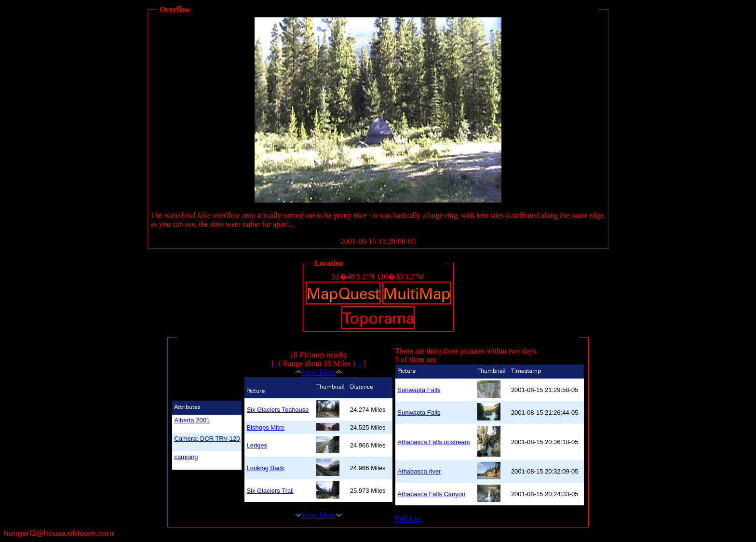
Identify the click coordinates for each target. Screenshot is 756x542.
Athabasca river (419, 471)
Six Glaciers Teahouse (277, 410)
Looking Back (265, 468)
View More (319, 372)
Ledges (257, 445)
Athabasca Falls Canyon (431, 494)
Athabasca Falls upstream (433, 442)
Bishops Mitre (265, 427)
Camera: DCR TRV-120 (207, 439)
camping (186, 457)
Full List (408, 519)
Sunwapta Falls (419, 390)
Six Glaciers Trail (270, 491)
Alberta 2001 (192, 420)
